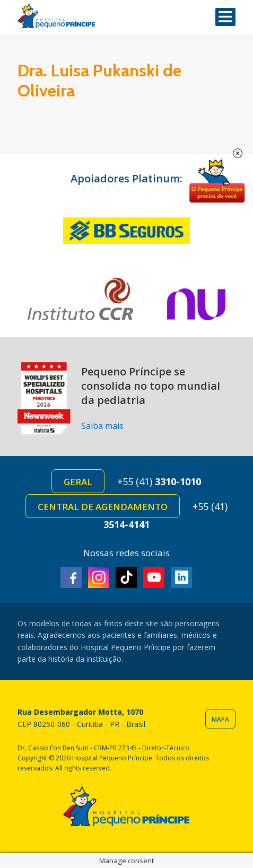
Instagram (99, 577)
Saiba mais (102, 426)
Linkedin (181, 577)
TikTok (126, 577)
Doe (217, 181)
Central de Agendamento (103, 507)
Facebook (71, 577)
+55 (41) (159, 481)
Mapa (220, 719)
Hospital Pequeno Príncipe (56, 16)
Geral (78, 482)
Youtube (154, 577)
